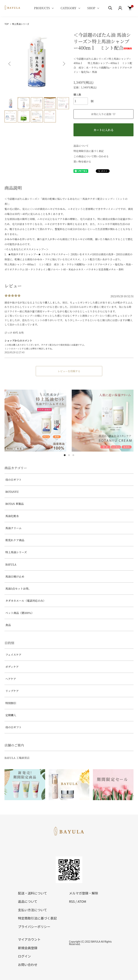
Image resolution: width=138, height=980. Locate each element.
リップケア (12, 691)
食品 (8, 625)
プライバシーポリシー (34, 927)
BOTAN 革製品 (15, 504)
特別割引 (11, 703)
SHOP (91, 8)
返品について (81, 146)
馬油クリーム (13, 528)
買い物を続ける (82, 162)
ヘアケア (11, 679)
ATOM (82, 901)
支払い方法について (32, 910)
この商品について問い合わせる (91, 156)
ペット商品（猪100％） (20, 613)
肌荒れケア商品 (15, 540)
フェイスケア (13, 655)
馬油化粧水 (12, 516)
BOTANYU (12, 492)
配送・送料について (32, 893)
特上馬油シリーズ (21, 24)
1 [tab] (65, 455)
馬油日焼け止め (15, 576)
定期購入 (11, 715)
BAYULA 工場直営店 (17, 758)
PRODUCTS (42, 8)
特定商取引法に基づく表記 (89, 151)
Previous (10, 64)
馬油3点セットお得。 (18, 588)
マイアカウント (29, 939)
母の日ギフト (13, 480)
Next (64, 64)
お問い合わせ (28, 965)
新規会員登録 (28, 948)
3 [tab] (73, 455)
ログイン (24, 956)
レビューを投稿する (69, 371)
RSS (72, 901)
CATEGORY (68, 8)
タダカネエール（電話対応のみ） (26, 601)
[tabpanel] (35, 421)
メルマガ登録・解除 (84, 893)
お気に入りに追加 (103, 114)
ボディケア (12, 667)
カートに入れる (103, 130)
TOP (7, 24)
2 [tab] (69, 455)
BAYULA (11, 564)
